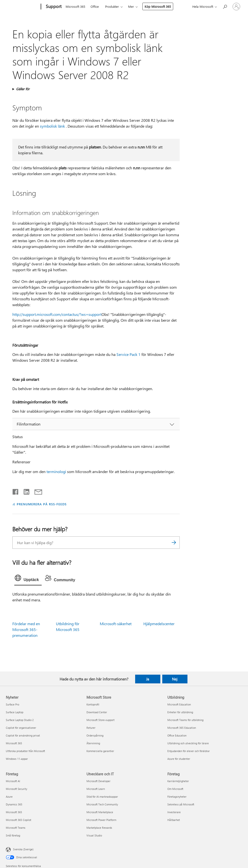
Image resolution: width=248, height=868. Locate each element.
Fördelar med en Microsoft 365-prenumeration (26, 629)
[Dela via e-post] (36, 491)
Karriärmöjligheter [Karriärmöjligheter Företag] (178, 781)
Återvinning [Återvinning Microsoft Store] (93, 743)
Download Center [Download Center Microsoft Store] (97, 712)
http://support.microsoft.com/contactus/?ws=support (57, 314)
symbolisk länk (52, 126)
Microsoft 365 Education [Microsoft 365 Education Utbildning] (182, 728)
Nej (175, 679)
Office (95, 6)
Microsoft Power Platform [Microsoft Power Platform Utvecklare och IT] (101, 820)
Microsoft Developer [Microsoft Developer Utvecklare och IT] (98, 781)
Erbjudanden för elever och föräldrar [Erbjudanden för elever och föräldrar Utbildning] (189, 751)
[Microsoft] (22, 7)
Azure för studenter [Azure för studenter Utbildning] (179, 759)
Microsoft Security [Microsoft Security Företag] (16, 789)
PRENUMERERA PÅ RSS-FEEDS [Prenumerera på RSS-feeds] (42, 504)
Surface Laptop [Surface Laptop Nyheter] (15, 712)
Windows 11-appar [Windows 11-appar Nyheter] (17, 759)
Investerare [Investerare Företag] (174, 812)
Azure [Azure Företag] (9, 797)
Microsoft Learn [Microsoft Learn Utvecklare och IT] (96, 789)
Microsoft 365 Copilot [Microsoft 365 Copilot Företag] (19, 820)
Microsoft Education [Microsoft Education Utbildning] (179, 704)
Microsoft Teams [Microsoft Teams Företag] (16, 828)
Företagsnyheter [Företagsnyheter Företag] (177, 797)
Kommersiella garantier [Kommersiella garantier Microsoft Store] (100, 751)
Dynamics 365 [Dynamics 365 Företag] (14, 804)
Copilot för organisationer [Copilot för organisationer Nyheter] (21, 728)
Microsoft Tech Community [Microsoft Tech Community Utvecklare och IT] (102, 804)
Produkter (112, 6)
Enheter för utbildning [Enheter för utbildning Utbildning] (180, 712)
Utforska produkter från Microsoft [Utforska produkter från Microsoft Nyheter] (25, 751)
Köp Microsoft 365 (158, 6)
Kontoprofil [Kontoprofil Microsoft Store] (93, 704)
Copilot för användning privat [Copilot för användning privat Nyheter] (23, 735)
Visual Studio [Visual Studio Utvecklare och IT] (94, 835)
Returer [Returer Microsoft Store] (91, 728)
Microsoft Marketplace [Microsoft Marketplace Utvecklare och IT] (100, 812)
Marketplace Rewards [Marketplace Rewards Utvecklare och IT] (99, 828)
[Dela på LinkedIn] (25, 491)
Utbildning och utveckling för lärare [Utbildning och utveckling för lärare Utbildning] (188, 743)
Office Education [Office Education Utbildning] (177, 735)
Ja (148, 679)
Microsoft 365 (75, 6)
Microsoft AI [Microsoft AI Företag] (13, 781)
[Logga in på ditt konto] (236, 7)
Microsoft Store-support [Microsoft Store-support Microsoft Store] (101, 720)
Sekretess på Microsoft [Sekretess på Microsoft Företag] (181, 804)
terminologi (56, 471)
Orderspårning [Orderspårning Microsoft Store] (95, 735)
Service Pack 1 (128, 354)
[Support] (53, 7)
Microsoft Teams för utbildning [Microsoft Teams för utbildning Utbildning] (185, 720)
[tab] (28, 579)
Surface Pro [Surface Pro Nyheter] (12, 704)
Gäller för (23, 89)
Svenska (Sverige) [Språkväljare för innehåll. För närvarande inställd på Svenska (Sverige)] (23, 849)
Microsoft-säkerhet (116, 624)
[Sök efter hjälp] (225, 6)
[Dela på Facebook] (16, 491)
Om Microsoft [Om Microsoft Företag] (175, 789)
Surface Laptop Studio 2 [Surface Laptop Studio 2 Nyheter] (20, 720)
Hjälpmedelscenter (159, 624)
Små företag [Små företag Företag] (13, 835)
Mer (131, 6)
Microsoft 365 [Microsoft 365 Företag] (14, 812)
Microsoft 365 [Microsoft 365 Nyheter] (14, 743)
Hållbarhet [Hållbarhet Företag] (174, 820)
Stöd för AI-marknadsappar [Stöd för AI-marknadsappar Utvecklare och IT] (102, 797)
